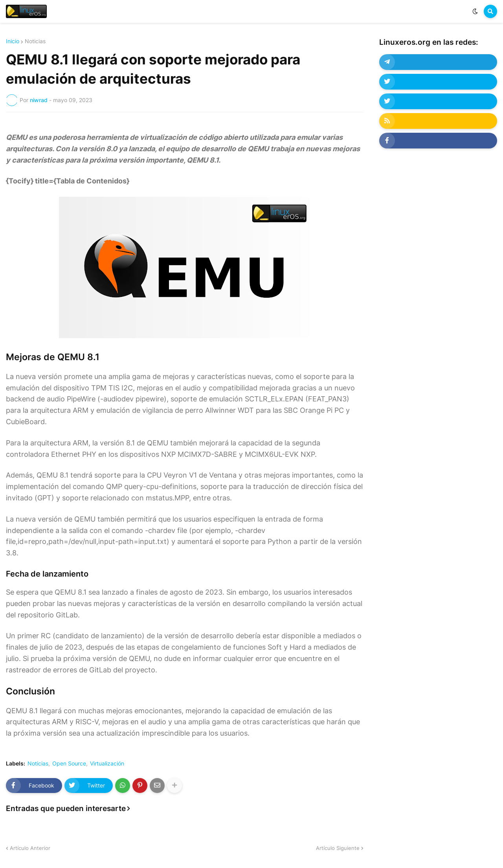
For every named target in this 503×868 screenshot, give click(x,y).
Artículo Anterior (30, 848)
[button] (475, 11)
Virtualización (107, 764)
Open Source (69, 764)
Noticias (35, 41)
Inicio (13, 41)
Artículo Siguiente (338, 848)
